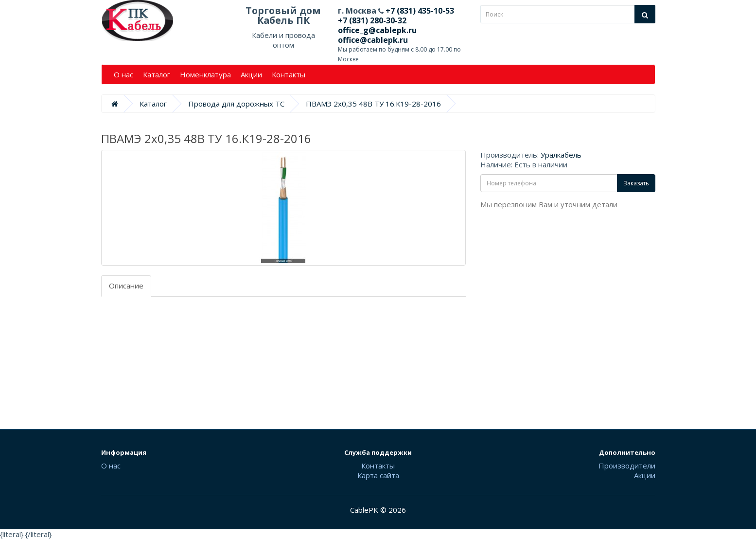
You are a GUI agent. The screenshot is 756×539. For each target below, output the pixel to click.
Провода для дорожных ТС (236, 104)
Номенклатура (205, 74)
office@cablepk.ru (373, 40)
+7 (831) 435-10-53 (419, 11)
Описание (126, 286)
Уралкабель (561, 155)
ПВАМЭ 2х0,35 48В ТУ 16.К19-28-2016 (373, 104)
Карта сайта (378, 475)
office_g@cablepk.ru (377, 30)
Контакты (289, 74)
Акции (251, 74)
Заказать (636, 183)
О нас (123, 74)
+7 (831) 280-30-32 (372, 20)
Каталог (157, 74)
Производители (627, 466)
